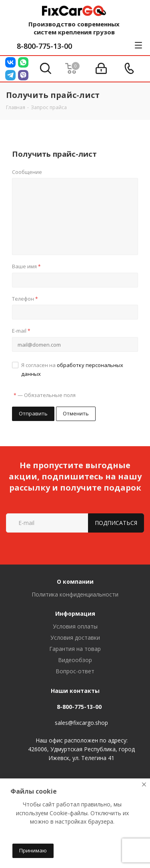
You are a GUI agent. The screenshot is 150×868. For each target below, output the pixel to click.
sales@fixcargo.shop (81, 723)
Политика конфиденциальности (75, 594)
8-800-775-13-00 (44, 46)
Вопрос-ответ (75, 671)
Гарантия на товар (75, 649)
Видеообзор (75, 660)
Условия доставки (75, 638)
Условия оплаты (75, 626)
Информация (75, 614)
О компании (75, 582)
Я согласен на (72, 369)
